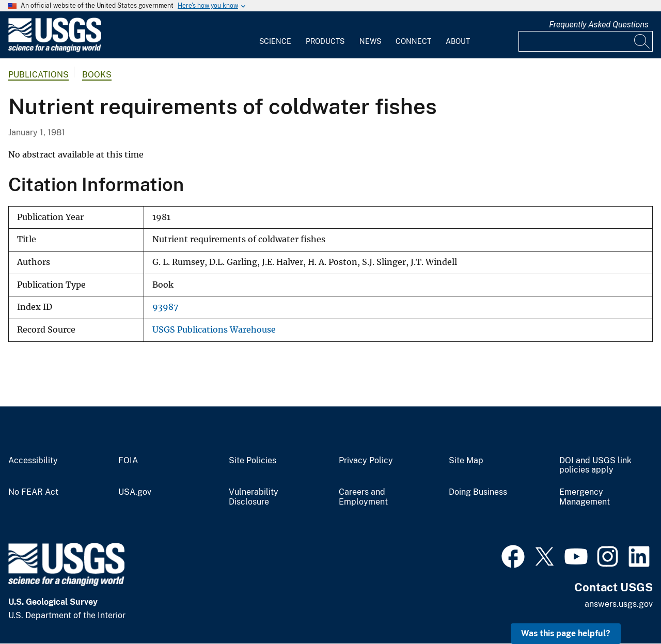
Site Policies (253, 461)
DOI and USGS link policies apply (595, 466)
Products (325, 41)
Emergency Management (585, 497)
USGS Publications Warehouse (214, 330)
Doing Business (478, 492)
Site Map (466, 461)
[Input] (586, 41)
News (370, 41)
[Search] (642, 41)
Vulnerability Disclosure (254, 497)
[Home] (55, 50)
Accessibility (33, 461)
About (458, 41)
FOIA (128, 461)
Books (97, 75)
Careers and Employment (363, 497)
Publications (38, 75)
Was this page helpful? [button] (566, 633)
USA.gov (135, 492)
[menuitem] (275, 35)
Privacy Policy (366, 461)
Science (275, 41)
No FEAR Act (33, 492)
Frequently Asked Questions (599, 25)
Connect (413, 41)
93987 (165, 307)
